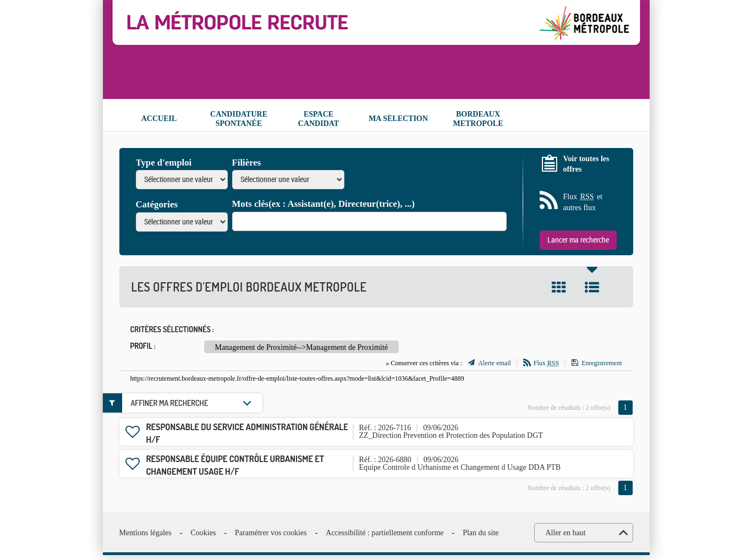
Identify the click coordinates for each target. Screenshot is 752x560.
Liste (592, 287)
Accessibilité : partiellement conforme (385, 533)
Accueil (159, 119)
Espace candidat (319, 119)
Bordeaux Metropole (478, 119)
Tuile (559, 287)
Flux (546, 363)
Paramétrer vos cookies (271, 533)
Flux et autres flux (583, 202)
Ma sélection (398, 119)
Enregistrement (602, 363)
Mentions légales (146, 533)
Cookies (203, 533)
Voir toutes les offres (586, 164)
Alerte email (495, 363)
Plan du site (481, 533)
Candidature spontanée (239, 119)
